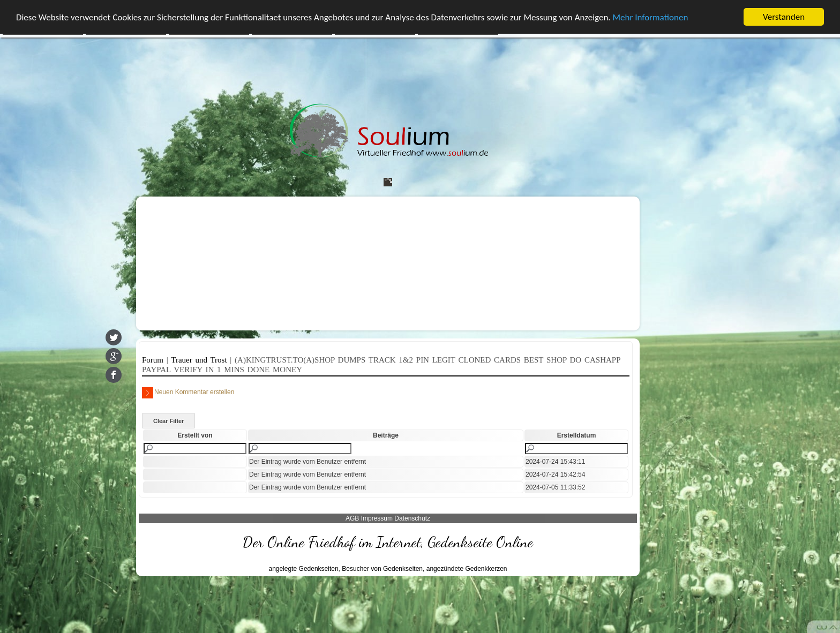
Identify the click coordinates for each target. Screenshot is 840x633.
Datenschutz (412, 518)
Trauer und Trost (200, 360)
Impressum (377, 518)
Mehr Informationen (651, 17)
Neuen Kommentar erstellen (188, 393)
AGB (352, 518)
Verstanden (784, 17)
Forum (154, 360)
